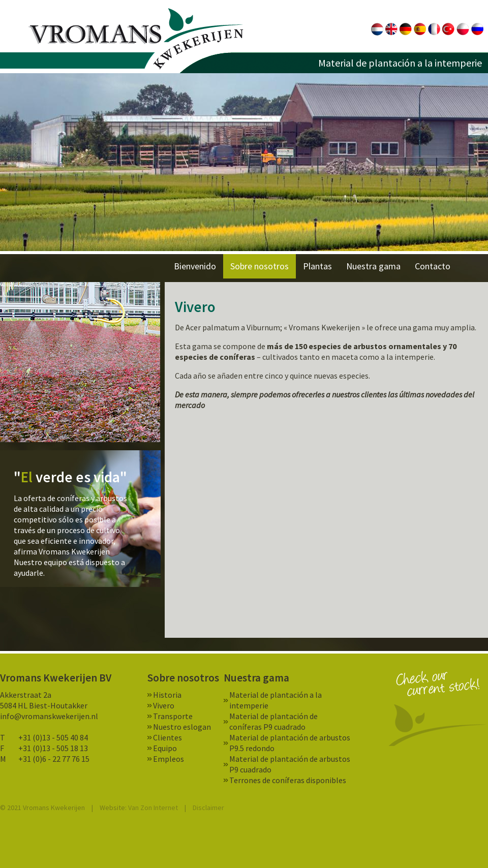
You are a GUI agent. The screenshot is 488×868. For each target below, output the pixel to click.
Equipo (165, 748)
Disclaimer (208, 808)
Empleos (169, 759)
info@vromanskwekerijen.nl (49, 716)
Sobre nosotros (260, 266)
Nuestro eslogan (182, 727)
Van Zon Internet (153, 808)
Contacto (433, 266)
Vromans (136, 39)
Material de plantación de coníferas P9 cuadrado (273, 721)
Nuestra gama (373, 266)
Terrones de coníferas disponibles (288, 780)
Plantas (317, 266)
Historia (167, 695)
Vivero (164, 705)
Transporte (173, 716)
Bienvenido (195, 266)
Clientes (167, 737)
